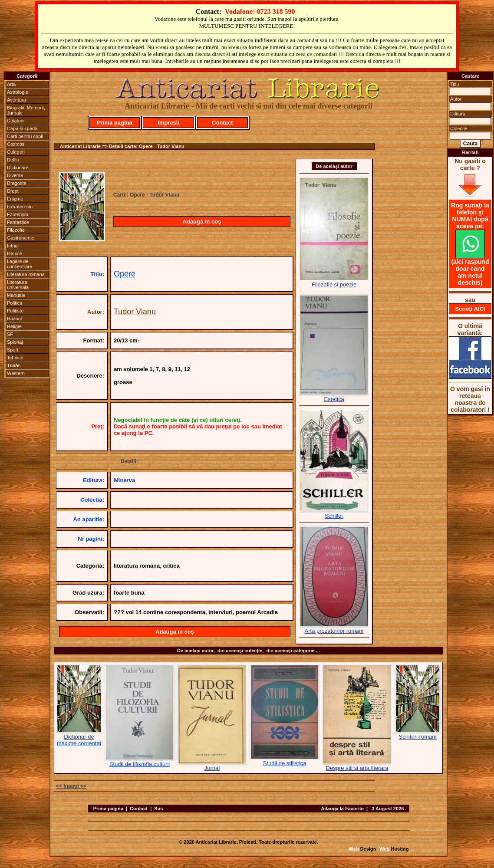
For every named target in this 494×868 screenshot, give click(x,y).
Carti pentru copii (25, 136)
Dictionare (18, 168)
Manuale (16, 295)
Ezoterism (18, 214)
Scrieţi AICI (470, 309)
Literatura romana (26, 274)
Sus (158, 809)
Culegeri (16, 152)
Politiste (15, 311)
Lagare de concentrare (20, 264)
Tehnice (15, 358)
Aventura (16, 100)
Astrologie (18, 92)
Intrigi (13, 246)
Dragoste (17, 183)
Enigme (15, 199)
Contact (222, 123)
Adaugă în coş (202, 222)
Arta (11, 84)
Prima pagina (108, 809)
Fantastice (18, 222)
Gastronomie (21, 238)
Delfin (13, 160)
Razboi (14, 319)
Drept (13, 191)
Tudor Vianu (135, 312)
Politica (15, 303)
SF (10, 334)
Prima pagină (115, 123)
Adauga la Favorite (342, 809)
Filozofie (16, 230)
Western (16, 373)
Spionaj (15, 342)
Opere (125, 274)
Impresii (168, 123)
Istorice (15, 253)
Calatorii (16, 121)
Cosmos (16, 144)
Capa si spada (22, 128)
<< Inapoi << (71, 786)
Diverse (15, 175)
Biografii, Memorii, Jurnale (26, 110)
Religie (14, 326)
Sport (13, 350)
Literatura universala (18, 285)
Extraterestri (20, 207)
